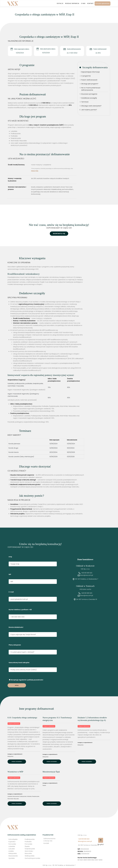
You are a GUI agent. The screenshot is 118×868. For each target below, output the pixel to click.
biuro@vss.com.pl (87, 575)
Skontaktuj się (59, 234)
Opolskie (12, 858)
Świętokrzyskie (36, 796)
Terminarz (85, 102)
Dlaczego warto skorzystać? (91, 106)
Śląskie (44, 785)
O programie (86, 76)
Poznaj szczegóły (17, 762)
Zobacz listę (35, 171)
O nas (83, 3)
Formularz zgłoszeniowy (103, 3)
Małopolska (10, 756)
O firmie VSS (48, 841)
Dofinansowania (49, 839)
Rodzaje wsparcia (72, 3)
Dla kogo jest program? (90, 84)
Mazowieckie (16, 796)
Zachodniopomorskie (32, 858)
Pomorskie (28, 844)
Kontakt (90, 3)
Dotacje (60, 3)
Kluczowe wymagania (89, 94)
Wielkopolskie (30, 856)
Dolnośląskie (13, 839)
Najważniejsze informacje (90, 72)
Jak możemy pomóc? (89, 110)
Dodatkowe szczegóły (89, 98)
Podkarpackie (23, 796)
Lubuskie (12, 849)
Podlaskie (29, 796)
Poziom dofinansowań (89, 80)
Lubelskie (10, 796)
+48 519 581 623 (87, 573)
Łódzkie (11, 851)
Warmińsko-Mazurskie (13, 799)
